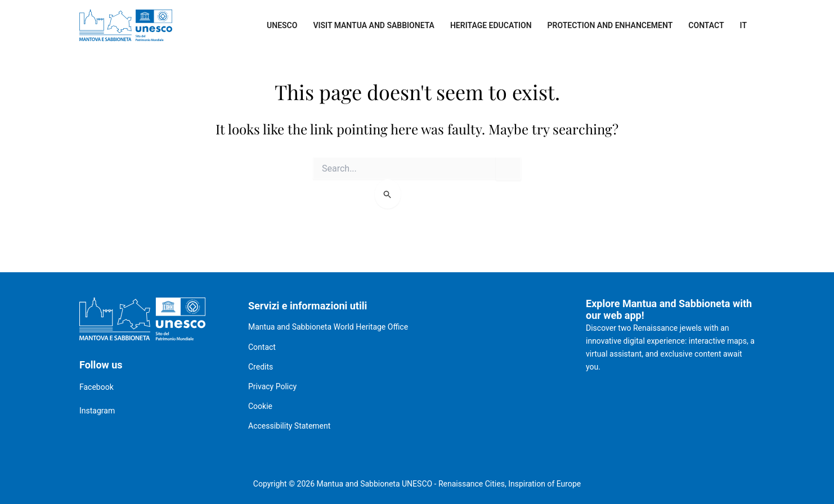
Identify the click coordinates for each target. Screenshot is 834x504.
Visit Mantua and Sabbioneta (374, 25)
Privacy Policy (272, 386)
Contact (706, 25)
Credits (261, 367)
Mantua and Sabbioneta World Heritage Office (328, 327)
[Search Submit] (388, 194)
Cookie (260, 406)
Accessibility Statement (289, 426)
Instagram (97, 411)
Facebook (97, 387)
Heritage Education (491, 25)
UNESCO (282, 25)
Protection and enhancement (610, 25)
